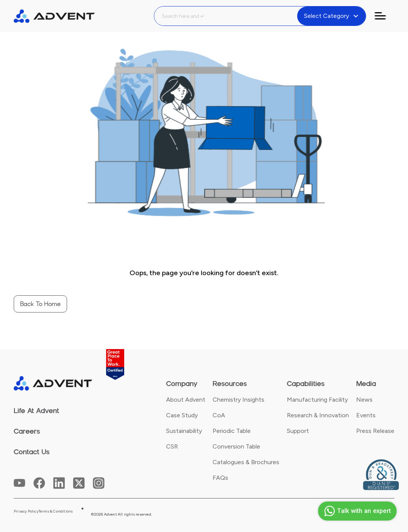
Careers (27, 431)
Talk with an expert (356, 511)
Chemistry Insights (238, 400)
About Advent (186, 400)
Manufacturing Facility (317, 400)
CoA (219, 415)
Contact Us (32, 452)
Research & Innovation (318, 415)
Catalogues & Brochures (246, 462)
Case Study (182, 415)
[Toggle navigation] (385, 16)
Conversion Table (236, 446)
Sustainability (184, 431)
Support (298, 431)
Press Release (375, 431)
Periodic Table (232, 431)
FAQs (220, 478)
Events (366, 415)
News (364, 400)
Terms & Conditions (56, 511)
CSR (172, 446)
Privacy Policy (26, 511)
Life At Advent (36, 411)
